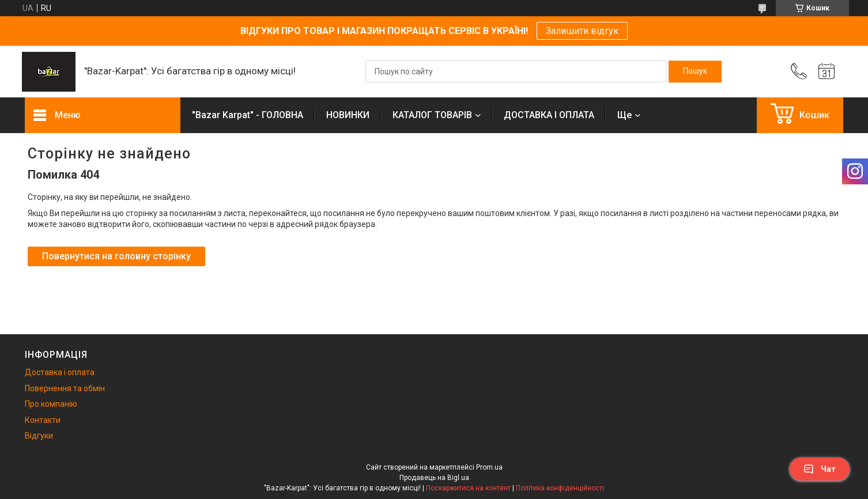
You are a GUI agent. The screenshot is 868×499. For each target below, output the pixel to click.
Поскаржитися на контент (468, 488)
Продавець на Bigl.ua (434, 478)
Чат (820, 469)
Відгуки (39, 436)
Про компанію (51, 404)
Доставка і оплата (60, 372)
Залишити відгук (582, 31)
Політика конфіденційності (560, 488)
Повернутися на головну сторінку (116, 256)
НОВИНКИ (348, 115)
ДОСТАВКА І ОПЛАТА (549, 115)
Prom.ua (489, 467)
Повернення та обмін (65, 388)
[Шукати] (695, 71)
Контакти (43, 420)
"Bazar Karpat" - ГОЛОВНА (248, 115)
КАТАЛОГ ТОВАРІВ (432, 115)
